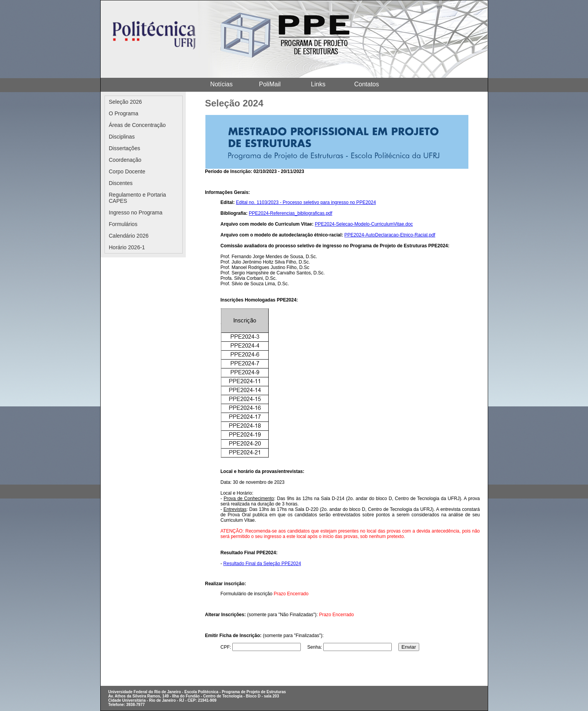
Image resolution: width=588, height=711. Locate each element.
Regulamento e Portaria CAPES (137, 198)
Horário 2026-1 (127, 247)
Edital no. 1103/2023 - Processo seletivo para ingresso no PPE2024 (306, 202)
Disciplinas (122, 137)
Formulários (123, 224)
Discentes (121, 183)
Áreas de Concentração (137, 125)
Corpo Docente (127, 171)
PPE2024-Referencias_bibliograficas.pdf (291, 213)
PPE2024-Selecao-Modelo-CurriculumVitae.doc (364, 224)
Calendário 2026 (129, 236)
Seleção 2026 (125, 102)
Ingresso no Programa (136, 212)
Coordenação (125, 160)
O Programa (123, 113)
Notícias (221, 84)
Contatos (367, 84)
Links (318, 84)
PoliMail (270, 84)
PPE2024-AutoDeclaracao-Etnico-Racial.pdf (390, 235)
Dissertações (124, 148)
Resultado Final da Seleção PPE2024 (262, 564)
